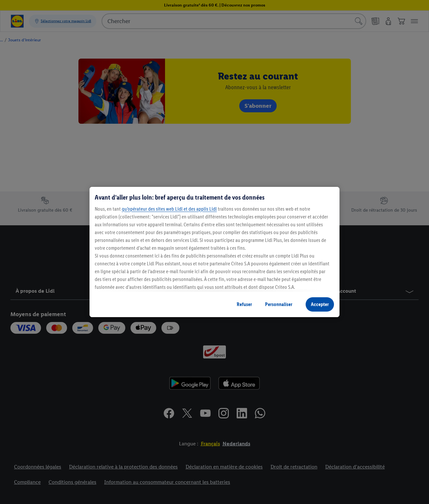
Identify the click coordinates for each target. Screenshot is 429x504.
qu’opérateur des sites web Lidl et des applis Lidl (169, 209)
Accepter (320, 304)
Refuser (244, 304)
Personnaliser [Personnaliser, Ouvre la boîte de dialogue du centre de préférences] (279, 304)
